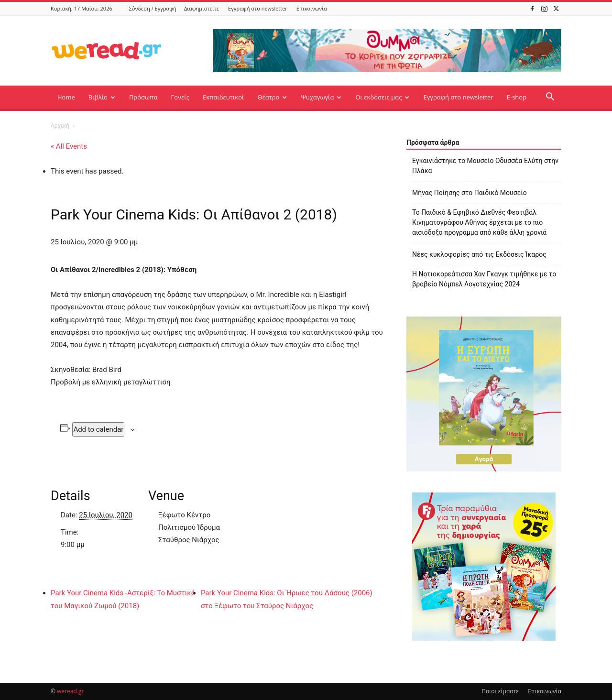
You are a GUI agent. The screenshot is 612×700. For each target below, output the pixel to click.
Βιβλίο (102, 97)
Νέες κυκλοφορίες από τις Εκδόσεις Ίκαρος (479, 254)
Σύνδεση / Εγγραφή (153, 8)
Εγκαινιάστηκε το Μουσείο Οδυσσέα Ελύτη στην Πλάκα (485, 166)
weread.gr (70, 691)
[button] (550, 98)
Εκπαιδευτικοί (223, 97)
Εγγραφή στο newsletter (258, 8)
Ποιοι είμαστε (500, 691)
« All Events (69, 146)
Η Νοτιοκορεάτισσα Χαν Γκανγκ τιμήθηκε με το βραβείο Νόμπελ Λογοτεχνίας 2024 (484, 279)
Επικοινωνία (312, 8)
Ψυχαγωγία (321, 97)
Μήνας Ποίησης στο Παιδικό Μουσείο (470, 193)
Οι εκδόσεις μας (382, 97)
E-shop (517, 97)
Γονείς (180, 97)
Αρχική (60, 126)
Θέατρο (272, 97)
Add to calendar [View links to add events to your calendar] (98, 429)
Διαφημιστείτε (202, 8)
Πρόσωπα (143, 97)
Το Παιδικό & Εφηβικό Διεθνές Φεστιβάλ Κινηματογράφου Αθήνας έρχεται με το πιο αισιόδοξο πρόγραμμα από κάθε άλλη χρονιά (479, 222)
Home (66, 97)
